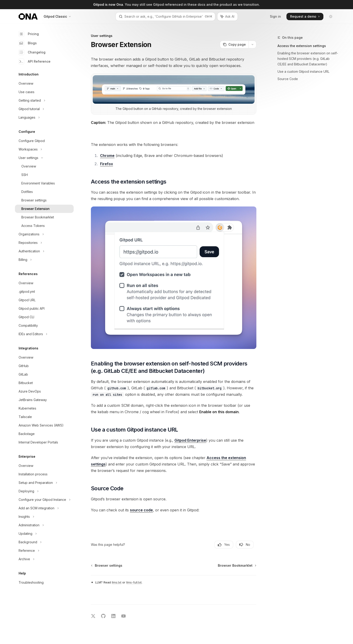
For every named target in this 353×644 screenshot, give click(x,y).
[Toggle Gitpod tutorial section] (44, 109)
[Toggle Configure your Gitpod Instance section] (44, 500)
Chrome (107, 156)
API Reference (35, 61)
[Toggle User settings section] (44, 158)
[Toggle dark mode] (331, 17)
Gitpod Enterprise (190, 440)
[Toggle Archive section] (44, 559)
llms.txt (117, 582)
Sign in (275, 16)
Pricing (29, 34)
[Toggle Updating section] (44, 534)
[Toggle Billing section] (44, 260)
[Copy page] (234, 45)
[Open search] (165, 17)
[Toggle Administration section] (44, 525)
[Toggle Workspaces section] (44, 149)
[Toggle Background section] (44, 542)
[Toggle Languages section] (44, 117)
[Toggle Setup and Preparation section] (44, 483)
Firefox (106, 164)
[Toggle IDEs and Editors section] (44, 334)
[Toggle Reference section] (44, 551)
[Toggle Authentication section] (44, 251)
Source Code (288, 79)
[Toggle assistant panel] (227, 17)
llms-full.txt (134, 582)
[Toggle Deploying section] (44, 491)
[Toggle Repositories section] (44, 243)
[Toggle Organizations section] (44, 234)
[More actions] (252, 45)
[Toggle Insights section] (44, 517)
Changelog (32, 52)
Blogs (28, 43)
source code (141, 510)
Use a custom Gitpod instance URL (303, 71)
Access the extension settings (302, 46)
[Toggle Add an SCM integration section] (44, 508)
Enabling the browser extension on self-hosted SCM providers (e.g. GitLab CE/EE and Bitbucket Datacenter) (308, 59)
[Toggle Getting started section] (44, 100)
